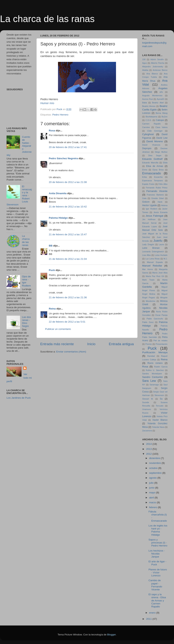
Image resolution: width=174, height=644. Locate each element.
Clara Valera (161, 127)
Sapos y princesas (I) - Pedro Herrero (158, 543)
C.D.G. (149, 120)
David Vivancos (151, 145)
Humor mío (47, 103)
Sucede (146, 402)
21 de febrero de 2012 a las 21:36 (68, 297)
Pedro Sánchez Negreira (63, 158)
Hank (160, 202)
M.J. (166, 259)
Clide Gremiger (155, 131)
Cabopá (160, 120)
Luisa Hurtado (161, 255)
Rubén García (161, 367)
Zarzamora (147, 431)
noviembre (155, 463)
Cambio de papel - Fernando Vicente (155, 585)
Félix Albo (163, 184)
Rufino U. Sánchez (155, 370)
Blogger (112, 635)
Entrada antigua (121, 344)
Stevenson (159, 395)
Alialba (145, 70)
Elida (165, 163)
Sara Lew (149, 381)
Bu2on (165, 117)
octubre (154, 468)
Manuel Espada (155, 262)
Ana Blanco (152, 74)
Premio (149, 344)
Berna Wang (162, 113)
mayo (153, 493)
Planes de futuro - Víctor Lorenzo (158, 573)
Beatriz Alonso (149, 106)
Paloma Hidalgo (58, 218)
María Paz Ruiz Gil (155, 276)
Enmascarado (152, 173)
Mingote (164, 298)
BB (51, 246)
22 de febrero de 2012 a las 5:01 (67, 322)
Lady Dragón (148, 244)
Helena (164, 205)
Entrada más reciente (57, 344)
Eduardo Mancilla (150, 163)
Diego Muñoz (161, 152)
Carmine (146, 127)
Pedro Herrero (60, 115)
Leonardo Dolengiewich (153, 252)
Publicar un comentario (58, 329)
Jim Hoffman (149, 219)
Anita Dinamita (58, 193)
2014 (149, 444)
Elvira (145, 170)
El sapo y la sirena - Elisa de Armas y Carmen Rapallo (157, 600)
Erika (145, 177)
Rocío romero (155, 363)
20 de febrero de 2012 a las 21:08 (68, 182)
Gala (144, 198)
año (161, 92)
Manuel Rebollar (152, 266)
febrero (154, 507)
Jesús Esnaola (160, 212)
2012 (149, 454)
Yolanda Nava (158, 427)
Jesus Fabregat (154, 216)
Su (161, 399)
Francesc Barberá (155, 195)
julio (152, 483)
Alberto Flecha (158, 63)
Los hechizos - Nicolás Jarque (157, 554)
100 (144, 59)
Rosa (52, 131)
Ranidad (151, 356)
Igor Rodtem (152, 209)
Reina (52, 309)
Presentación (162, 344)
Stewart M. (148, 399)
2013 (149, 449)
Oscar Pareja (161, 315)
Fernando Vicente (157, 191)
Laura (161, 244)
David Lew (162, 138)
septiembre (156, 473)
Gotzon (146, 202)
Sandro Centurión (152, 377)
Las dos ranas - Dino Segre (26, 322)
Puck (52, 270)
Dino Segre (155, 155)
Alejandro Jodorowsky (153, 67)
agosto (153, 478)
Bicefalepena (151, 117)
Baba (145, 103)
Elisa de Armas (155, 166)
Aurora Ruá (147, 99)
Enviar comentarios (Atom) (71, 352)
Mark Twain (148, 280)
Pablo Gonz (148, 322)
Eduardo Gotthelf (152, 159)
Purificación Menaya (155, 352)
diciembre (155, 458)
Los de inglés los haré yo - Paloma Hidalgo (158, 530)
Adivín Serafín (157, 59)
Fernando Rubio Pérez (157, 188)
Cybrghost (148, 134)
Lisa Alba (146, 255)
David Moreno (155, 141)
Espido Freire (148, 184)
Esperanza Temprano (153, 181)
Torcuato (159, 406)
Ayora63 (161, 99)
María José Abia (160, 273)
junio (152, 488)
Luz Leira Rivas (152, 259)
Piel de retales (160, 341)
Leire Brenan (151, 248)
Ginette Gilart (158, 198)
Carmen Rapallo (151, 124)
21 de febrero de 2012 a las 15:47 (68, 234)
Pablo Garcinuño (155, 319)
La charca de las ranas (47, 19)
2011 (149, 619)
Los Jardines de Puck (19, 398)
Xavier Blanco (160, 420)
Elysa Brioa (158, 170)
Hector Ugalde (149, 205)
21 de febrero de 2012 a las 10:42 (68, 207)
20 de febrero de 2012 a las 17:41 (68, 147)
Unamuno (147, 409)
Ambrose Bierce (160, 70)
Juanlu (158, 241)
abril (152, 498)
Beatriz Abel (158, 103)
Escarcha (158, 177)
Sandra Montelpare (152, 374)
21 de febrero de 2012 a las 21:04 (68, 259)
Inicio (91, 344)
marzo (153, 502)
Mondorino (151, 301)
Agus (145, 63)
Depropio (147, 148)
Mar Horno (148, 269)
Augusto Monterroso (152, 95)
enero (153, 613)
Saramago (154, 385)
